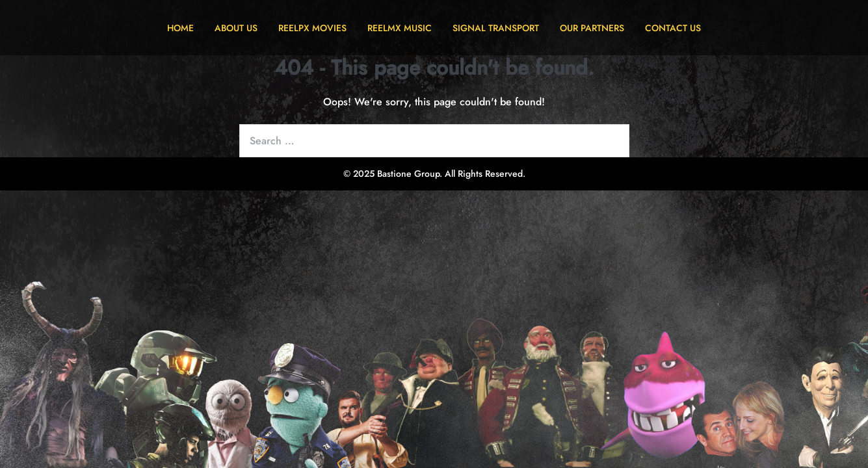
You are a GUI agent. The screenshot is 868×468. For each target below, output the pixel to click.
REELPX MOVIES (312, 28)
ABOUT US (236, 28)
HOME (180, 28)
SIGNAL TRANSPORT (496, 28)
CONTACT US (673, 28)
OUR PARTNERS (592, 28)
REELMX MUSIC (400, 28)
